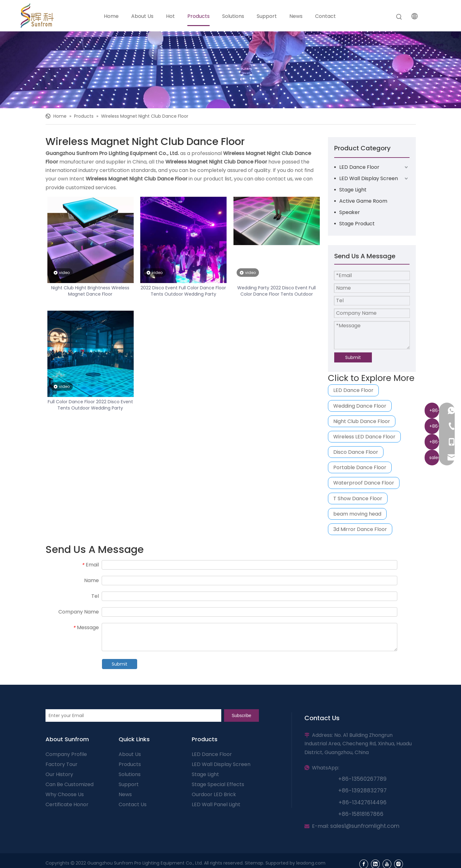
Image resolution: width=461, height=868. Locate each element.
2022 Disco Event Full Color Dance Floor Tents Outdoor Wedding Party (183, 291)
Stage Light (353, 190)
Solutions (130, 774)
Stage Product (357, 224)
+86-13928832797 (362, 790)
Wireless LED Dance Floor (364, 437)
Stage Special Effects (218, 784)
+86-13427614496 (363, 802)
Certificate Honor (67, 804)
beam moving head (357, 514)
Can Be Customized (70, 784)
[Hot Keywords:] (399, 17)
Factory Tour (62, 764)
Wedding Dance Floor (360, 406)
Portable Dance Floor (360, 467)
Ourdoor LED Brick (214, 794)
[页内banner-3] (231, 70)
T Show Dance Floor (358, 498)
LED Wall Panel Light (216, 804)
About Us (130, 754)
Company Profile (66, 754)
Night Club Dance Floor (362, 421)
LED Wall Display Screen (369, 178)
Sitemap (254, 863)
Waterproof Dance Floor (364, 483)
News (125, 794)
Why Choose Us (65, 794)
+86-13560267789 (362, 779)
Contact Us (133, 804)
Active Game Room (363, 201)
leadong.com (311, 863)
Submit (353, 357)
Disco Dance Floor (356, 452)
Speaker (350, 212)
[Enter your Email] (133, 715)
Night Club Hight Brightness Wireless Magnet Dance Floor (90, 291)
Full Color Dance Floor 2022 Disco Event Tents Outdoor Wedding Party (90, 405)
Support (129, 784)
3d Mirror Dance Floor (360, 529)
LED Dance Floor (359, 167)
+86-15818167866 (361, 814)
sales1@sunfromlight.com (365, 826)
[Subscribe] (241, 715)
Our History (59, 774)
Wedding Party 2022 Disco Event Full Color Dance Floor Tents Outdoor (276, 291)
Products (130, 764)
